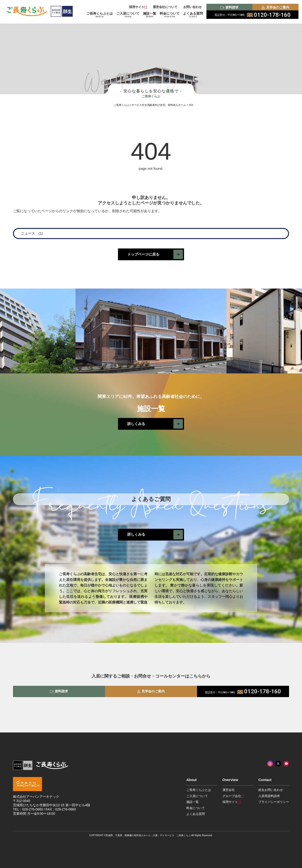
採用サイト (138, 7)
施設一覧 (150, 15)
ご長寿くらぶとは (100, 15)
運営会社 (229, 790)
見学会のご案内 (275, 7)
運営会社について (165, 7)
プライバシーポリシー (274, 802)
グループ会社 (233, 796)
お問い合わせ (193, 7)
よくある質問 (193, 15)
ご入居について (128, 15)
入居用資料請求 (269, 796)
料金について (170, 15)
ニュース (28, 233)
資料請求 (229, 7)
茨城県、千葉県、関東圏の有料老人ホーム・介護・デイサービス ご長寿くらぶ (148, 835)
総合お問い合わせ (271, 790)
